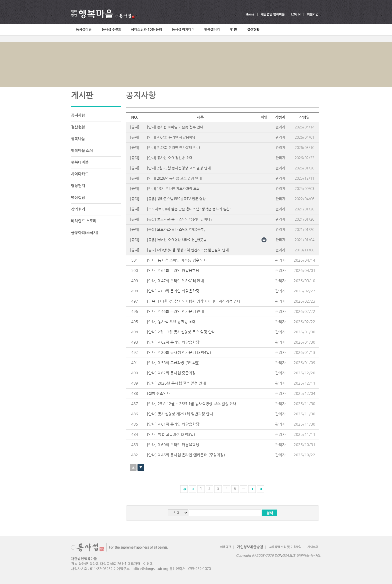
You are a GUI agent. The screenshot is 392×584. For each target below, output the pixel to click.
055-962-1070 (199, 569)
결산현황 (78, 127)
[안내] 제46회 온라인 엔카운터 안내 (175, 311)
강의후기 (78, 209)
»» (260, 489)
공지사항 (78, 115)
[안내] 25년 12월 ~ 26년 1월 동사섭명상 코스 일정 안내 (192, 404)
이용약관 (225, 547)
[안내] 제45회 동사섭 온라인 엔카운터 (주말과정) (186, 455)
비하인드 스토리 (84, 221)
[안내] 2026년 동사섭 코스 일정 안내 (176, 383)
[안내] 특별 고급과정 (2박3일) (171, 434)
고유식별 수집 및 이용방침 (285, 547)
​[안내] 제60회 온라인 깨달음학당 (173, 445)
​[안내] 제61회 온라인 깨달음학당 (173, 424)
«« (184, 489)
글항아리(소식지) (85, 233)
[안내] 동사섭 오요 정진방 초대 (171, 322)
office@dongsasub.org (150, 569)
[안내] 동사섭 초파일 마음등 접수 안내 (177, 260)
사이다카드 (80, 174)
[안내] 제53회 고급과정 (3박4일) (173, 363)
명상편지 (78, 186)
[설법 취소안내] (159, 393)
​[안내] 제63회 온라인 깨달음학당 (173, 291)
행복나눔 (78, 139)
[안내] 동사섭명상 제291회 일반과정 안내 (180, 414)
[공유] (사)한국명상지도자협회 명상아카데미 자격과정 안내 (194, 301)
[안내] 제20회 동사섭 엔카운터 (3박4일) (179, 352)
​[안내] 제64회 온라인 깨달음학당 (173, 271)
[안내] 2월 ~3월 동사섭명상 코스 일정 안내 (181, 332)
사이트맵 (313, 547)
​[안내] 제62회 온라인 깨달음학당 (173, 342)
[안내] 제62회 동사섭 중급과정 (171, 373)
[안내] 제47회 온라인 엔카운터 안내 (175, 281)
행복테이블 (80, 162)
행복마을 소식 (82, 151)
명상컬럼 (78, 198)
